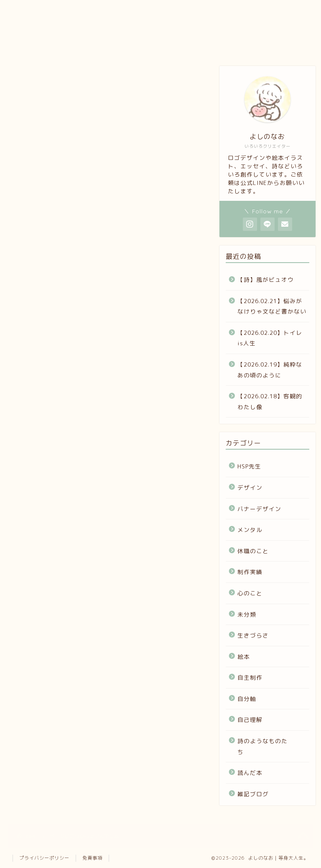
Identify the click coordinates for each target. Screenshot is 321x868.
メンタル (49, 511)
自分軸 (45, 622)
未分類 (45, 567)
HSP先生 (48, 469)
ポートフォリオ (81, 46)
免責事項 (92, 858)
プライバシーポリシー (44, 858)
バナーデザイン (61, 497)
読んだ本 (49, 664)
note (131, 44)
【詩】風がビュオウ (266, 280)
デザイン (49, 484)
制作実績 (49, 539)
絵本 (41, 594)
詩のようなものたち (69, 650)
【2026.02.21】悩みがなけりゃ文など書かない (272, 306)
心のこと (49, 553)
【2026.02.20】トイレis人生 (270, 338)
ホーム (231, 44)
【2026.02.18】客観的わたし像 (270, 401)
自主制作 (49, 608)
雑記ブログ (53, 677)
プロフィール (33, 46)
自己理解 (49, 636)
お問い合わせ (182, 46)
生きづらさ (53, 581)
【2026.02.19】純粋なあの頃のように (270, 370)
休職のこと (53, 525)
